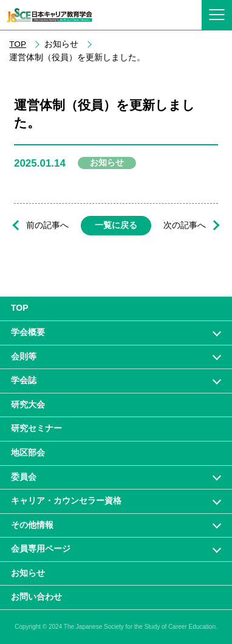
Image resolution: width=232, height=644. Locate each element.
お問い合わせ (36, 597)
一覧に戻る (116, 225)
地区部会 (28, 452)
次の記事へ (185, 225)
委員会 (24, 477)
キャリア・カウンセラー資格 (66, 500)
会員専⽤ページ (41, 549)
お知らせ (28, 573)
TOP (18, 44)
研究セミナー (36, 428)
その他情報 (32, 525)
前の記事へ (47, 225)
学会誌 (24, 380)
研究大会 (28, 404)
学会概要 (28, 332)
